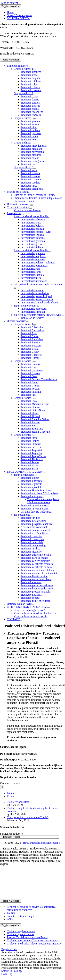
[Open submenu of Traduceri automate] (43, 497)
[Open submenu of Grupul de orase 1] (35, 325)
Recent (11, 796)
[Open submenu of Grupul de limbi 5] (35, 168)
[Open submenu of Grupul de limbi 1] (35, 70)
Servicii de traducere (11, 834)
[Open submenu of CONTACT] (21, 620)
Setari (5, 971)
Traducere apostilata (18, 802)
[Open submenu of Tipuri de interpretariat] (40, 307)
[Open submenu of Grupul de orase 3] (35, 399)
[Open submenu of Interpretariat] (22, 214)
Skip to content (10, 3)
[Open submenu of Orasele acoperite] (27, 322)
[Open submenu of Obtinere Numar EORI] (33, 605)
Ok (10, 971)
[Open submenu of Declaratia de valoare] (31, 205)
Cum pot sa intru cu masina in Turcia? (28, 817)
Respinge (18, 971)
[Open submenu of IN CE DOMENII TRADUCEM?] (45, 473)
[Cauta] (2, 787)
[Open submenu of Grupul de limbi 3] (35, 119)
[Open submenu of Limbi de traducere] (29, 67)
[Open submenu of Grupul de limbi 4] (35, 144)
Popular (11, 793)
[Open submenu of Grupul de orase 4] (35, 436)
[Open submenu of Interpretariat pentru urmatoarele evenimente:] (15, 288)
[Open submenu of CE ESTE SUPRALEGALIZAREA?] (48, 608)
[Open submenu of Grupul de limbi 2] (35, 94)
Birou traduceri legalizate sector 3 (42, 843)
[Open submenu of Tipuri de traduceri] (35, 476)
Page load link (9, 949)
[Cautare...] (26, 783)
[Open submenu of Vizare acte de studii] (30, 208)
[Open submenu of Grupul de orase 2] (35, 362)
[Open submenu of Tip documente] (31, 516)
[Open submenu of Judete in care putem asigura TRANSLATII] (62, 316)
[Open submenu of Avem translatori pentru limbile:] (50, 217)
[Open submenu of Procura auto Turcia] (30, 193)
